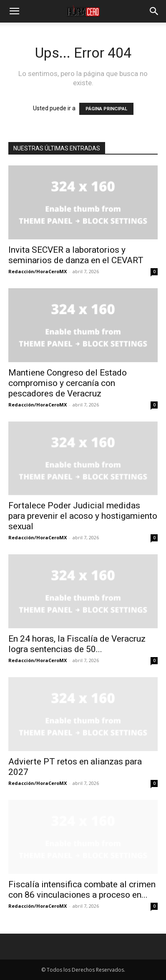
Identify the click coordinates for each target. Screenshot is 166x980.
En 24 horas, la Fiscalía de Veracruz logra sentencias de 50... (77, 644)
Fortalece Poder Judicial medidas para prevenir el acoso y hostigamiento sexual (83, 516)
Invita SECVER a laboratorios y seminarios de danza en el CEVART (76, 255)
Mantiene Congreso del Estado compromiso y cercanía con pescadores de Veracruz (68, 383)
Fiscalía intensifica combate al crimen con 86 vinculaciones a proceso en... (82, 890)
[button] (14, 11)
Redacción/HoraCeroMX (38, 271)
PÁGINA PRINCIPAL (106, 109)
